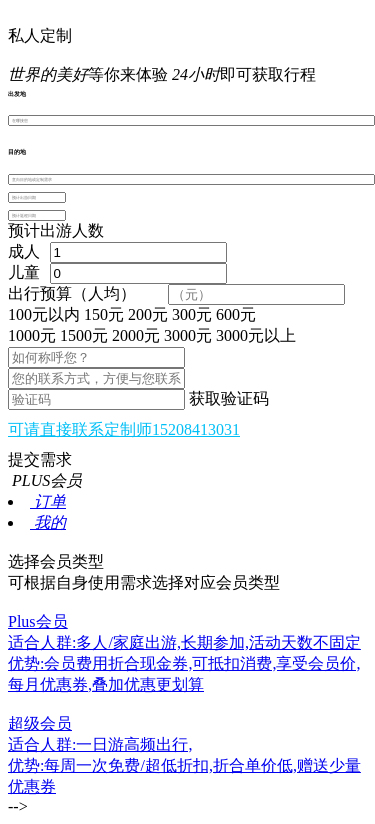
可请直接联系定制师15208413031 (124, 429)
